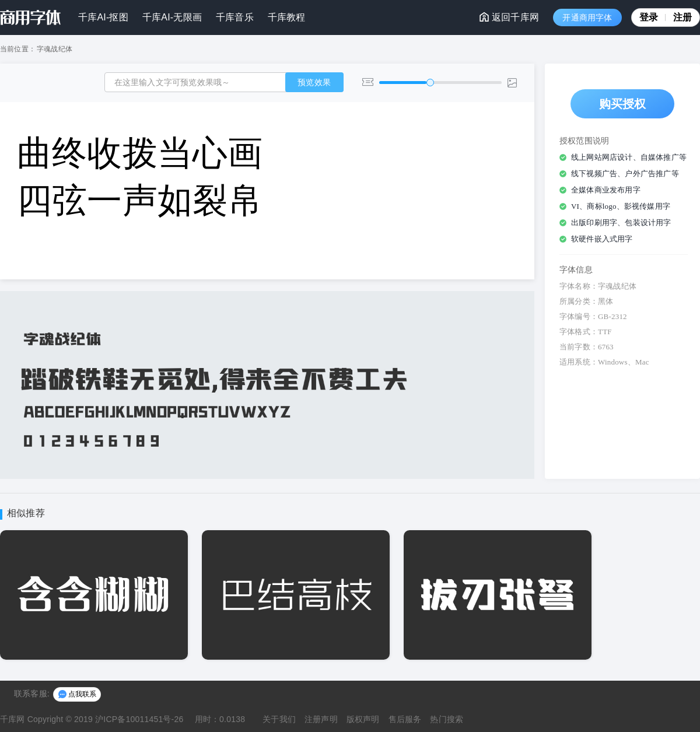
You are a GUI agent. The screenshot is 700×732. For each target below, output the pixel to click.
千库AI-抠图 (103, 17)
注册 (682, 17)
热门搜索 (447, 719)
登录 (652, 17)
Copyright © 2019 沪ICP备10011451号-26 (106, 719)
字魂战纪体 (55, 49)
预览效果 (314, 82)
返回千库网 (509, 17)
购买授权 (623, 104)
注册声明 (321, 719)
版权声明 (363, 719)
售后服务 (405, 719)
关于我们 (279, 719)
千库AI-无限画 (172, 17)
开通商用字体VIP (587, 20)
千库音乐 (235, 17)
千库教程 (287, 17)
